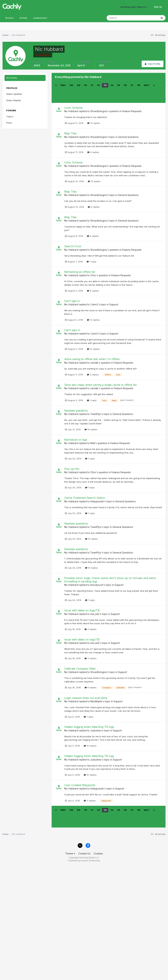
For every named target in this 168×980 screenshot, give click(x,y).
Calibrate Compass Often (80, 669)
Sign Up (158, 7)
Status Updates (14, 94)
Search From (73, 246)
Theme (70, 854)
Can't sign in (72, 301)
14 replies (91, 429)
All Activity (12, 78)
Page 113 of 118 (163, 92)
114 (112, 85)
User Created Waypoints (80, 785)
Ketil (93, 443)
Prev (63, 85)
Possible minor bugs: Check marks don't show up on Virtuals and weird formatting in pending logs (110, 580)
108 (71, 85)
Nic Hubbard (71, 111)
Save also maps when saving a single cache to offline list (100, 385)
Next (147, 85)
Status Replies (14, 100)
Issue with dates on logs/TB (82, 610)
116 (125, 85)
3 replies (93, 375)
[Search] (121, 18)
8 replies (93, 291)
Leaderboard (40, 18)
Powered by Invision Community (84, 861)
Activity (23, 18)
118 (139, 85)
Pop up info (72, 469)
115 (118, 85)
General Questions (128, 137)
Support (114, 304)
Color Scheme (73, 108)
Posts (9, 123)
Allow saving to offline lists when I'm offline (92, 359)
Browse (10, 18)
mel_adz (95, 614)
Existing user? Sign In (134, 7)
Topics (10, 116)
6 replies (93, 152)
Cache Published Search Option (85, 498)
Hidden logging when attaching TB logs (89, 727)
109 (78, 85)
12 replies (93, 320)
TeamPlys (96, 414)
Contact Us (84, 854)
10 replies (90, 746)
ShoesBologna (98, 111)
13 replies (94, 123)
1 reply (91, 262)
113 (105, 85)
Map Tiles (70, 133)
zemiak (94, 363)
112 (98, 85)
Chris (93, 275)
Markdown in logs (76, 440)
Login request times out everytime (86, 698)
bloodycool (97, 585)
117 (132, 85)
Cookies (98, 854)
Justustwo (96, 730)
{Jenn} (94, 304)
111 (92, 85)
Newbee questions (76, 411)
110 (85, 85)
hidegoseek (97, 501)
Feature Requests (132, 111)
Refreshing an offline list (80, 272)
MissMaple (96, 701)
